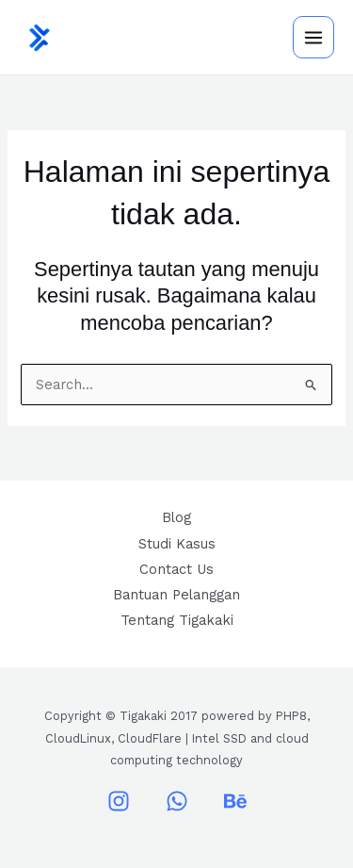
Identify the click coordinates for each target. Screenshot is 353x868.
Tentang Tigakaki (177, 620)
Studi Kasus (177, 544)
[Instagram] (119, 801)
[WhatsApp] (177, 801)
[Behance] (235, 801)
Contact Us (176, 569)
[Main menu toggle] (313, 37)
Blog (176, 517)
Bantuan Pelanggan (176, 595)
